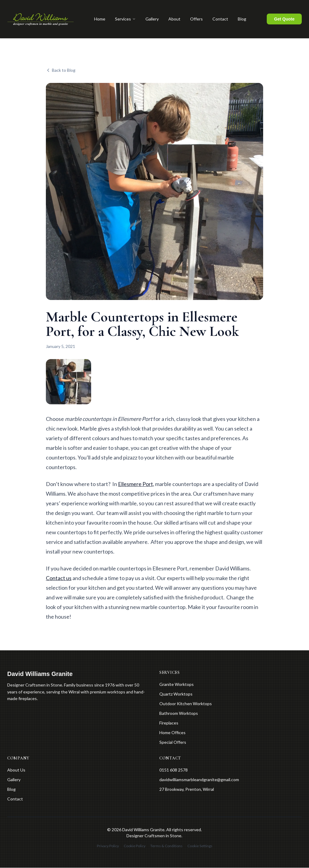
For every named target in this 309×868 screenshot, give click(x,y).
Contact (220, 19)
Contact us (59, 578)
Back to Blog (61, 70)
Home (100, 19)
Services (125, 19)
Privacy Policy (108, 846)
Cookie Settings (200, 846)
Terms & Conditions (166, 846)
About (174, 19)
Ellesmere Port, (136, 484)
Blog (242, 19)
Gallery (152, 19)
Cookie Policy (135, 846)
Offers (196, 19)
